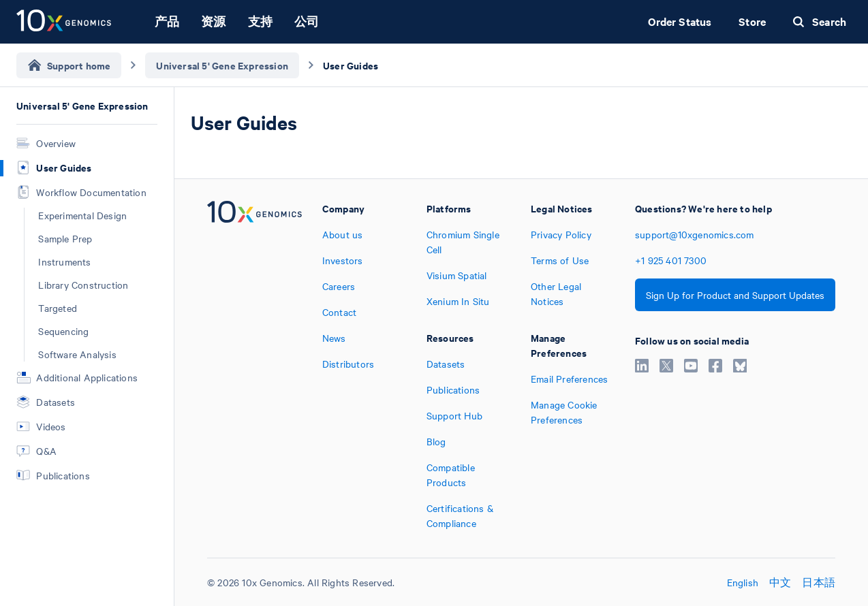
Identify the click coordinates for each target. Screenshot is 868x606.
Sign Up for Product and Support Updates (735, 295)
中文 (780, 582)
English (743, 582)
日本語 (819, 582)
